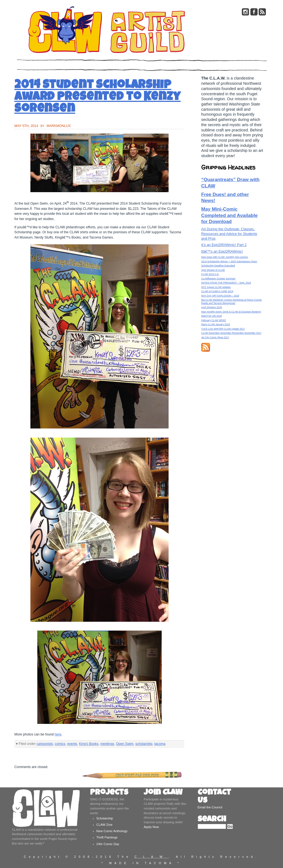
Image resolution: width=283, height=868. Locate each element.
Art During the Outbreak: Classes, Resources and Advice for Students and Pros (229, 234)
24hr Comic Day (108, 844)
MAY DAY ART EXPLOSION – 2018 (220, 296)
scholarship (144, 744)
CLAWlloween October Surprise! (218, 279)
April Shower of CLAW (213, 270)
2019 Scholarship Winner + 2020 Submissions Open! (229, 261)
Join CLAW (163, 793)
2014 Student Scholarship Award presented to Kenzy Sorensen (98, 98)
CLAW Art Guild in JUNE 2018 (217, 291)
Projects (109, 793)
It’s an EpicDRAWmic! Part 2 (224, 245)
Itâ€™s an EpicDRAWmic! (222, 251)
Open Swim (125, 744)
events (72, 744)
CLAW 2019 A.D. (210, 274)
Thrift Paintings (107, 837)
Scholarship (105, 818)
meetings (107, 744)
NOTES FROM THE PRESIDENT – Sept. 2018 (226, 283)
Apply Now (151, 827)
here (58, 734)
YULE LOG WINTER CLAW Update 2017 (223, 329)
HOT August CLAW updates (216, 287)
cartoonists (45, 744)
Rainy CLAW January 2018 (216, 324)
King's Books (89, 744)
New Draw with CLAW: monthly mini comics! (225, 257)
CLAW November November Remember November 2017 (231, 333)
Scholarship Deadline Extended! (218, 266)
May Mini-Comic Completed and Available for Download (229, 215)
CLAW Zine (104, 825)
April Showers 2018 (212, 307)
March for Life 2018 (211, 316)
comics (60, 744)
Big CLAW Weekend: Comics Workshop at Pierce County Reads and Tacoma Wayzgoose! (231, 301)
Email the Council (210, 807)
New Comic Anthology (112, 831)
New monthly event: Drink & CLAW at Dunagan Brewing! (231, 312)
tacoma (160, 744)
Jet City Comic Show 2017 (215, 337)
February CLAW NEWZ (213, 320)
